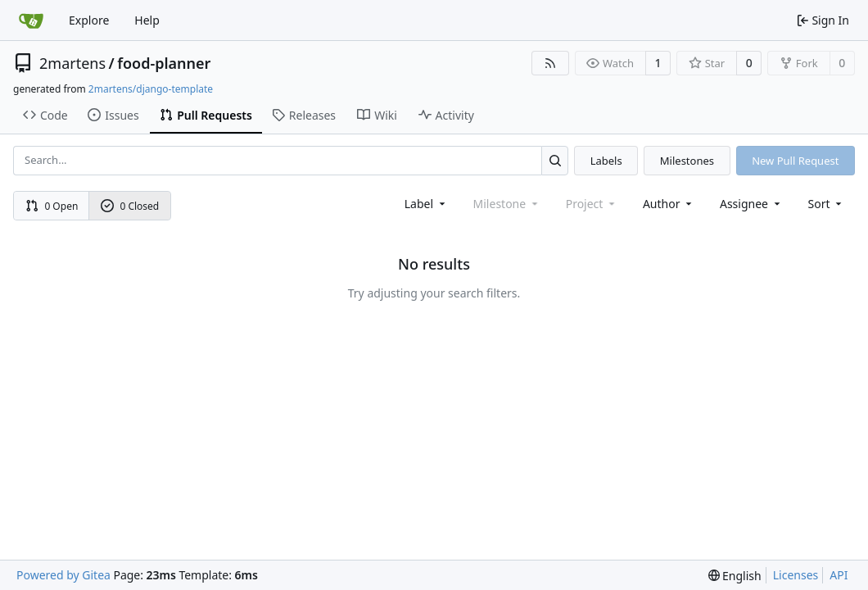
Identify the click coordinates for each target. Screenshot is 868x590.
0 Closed (130, 206)
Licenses (796, 575)
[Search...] (555, 160)
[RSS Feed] (550, 63)
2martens (72, 63)
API (839, 575)
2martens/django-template (151, 89)
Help (147, 20)
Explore (89, 20)
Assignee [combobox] (751, 204)
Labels (606, 161)
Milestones (687, 161)
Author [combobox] (669, 204)
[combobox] (426, 204)
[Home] (31, 20)
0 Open (52, 206)
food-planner (164, 63)
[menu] (827, 204)
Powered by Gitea (63, 575)
